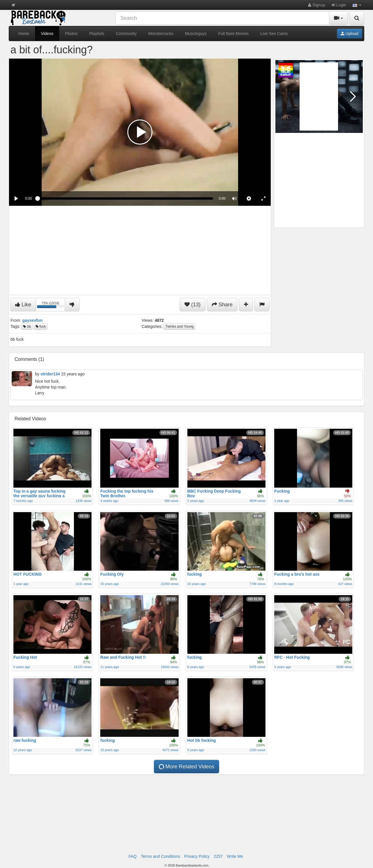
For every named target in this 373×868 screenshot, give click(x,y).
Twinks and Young (179, 326)
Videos (47, 34)
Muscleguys (196, 34)
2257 (218, 856)
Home (24, 34)
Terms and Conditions (160, 856)
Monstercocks (161, 34)
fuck (41, 326)
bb (27, 326)
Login (339, 5)
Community (126, 34)
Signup (316, 5)
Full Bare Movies (233, 34)
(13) (192, 305)
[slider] (125, 198)
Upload (350, 34)
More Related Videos (186, 767)
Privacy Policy (197, 856)
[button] (357, 5)
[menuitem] (249, 198)
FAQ (133, 856)
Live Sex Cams (274, 34)
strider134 (50, 374)
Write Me (235, 856)
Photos (71, 34)
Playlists (97, 34)
